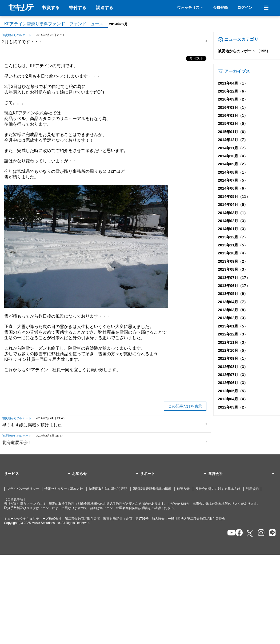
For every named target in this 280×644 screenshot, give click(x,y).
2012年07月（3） (233, 375)
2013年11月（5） (233, 245)
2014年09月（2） (233, 164)
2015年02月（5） (233, 123)
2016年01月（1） (233, 115)
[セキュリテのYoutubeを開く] (229, 533)
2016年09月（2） (233, 99)
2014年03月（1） (233, 213)
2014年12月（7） (233, 140)
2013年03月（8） (233, 310)
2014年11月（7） (233, 148)
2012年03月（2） (233, 407)
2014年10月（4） (233, 156)
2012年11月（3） (233, 342)
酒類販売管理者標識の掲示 (152, 489)
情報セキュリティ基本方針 (64, 489)
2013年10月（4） (233, 253)
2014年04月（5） (233, 205)
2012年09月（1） (233, 358)
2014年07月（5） (233, 180)
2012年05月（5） (233, 391)
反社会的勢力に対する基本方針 (218, 489)
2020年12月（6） (233, 91)
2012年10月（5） (233, 350)
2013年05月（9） (233, 294)
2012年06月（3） (233, 383)
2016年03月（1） (233, 107)
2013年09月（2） (233, 261)
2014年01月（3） (233, 229)
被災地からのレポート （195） (244, 51)
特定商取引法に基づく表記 (108, 489)
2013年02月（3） (233, 318)
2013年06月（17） (234, 286)
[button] (38, 474)
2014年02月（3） (233, 221)
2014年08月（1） (233, 172)
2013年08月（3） (233, 269)
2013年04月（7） (233, 302)
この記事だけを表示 (185, 406)
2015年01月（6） (233, 132)
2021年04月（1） (233, 83)
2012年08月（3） (233, 367)
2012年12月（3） (233, 334)
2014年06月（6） (233, 188)
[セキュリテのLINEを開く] (271, 533)
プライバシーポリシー (23, 489)
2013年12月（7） (233, 237)
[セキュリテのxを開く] (250, 533)
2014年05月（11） (234, 197)
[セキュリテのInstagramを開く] (260, 533)
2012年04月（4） (233, 399)
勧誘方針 (183, 489)
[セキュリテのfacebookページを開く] (237, 533)
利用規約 (252, 489)
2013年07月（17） (234, 278)
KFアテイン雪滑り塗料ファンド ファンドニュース (54, 24)
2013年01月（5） (233, 326)
